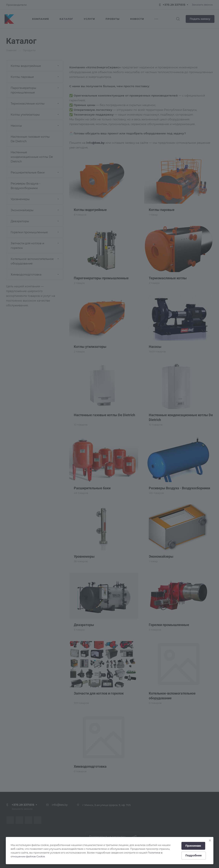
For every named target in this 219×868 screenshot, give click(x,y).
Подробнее (194, 855)
